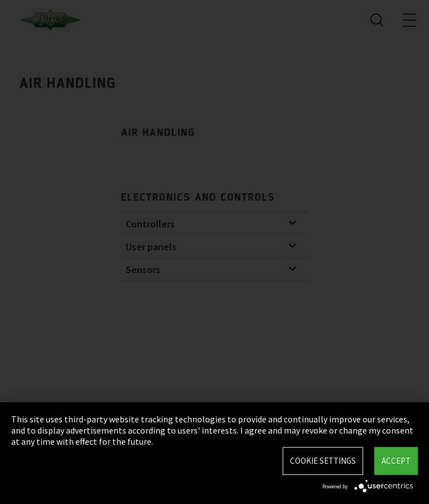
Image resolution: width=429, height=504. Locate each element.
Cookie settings (323, 461)
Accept (396, 461)
